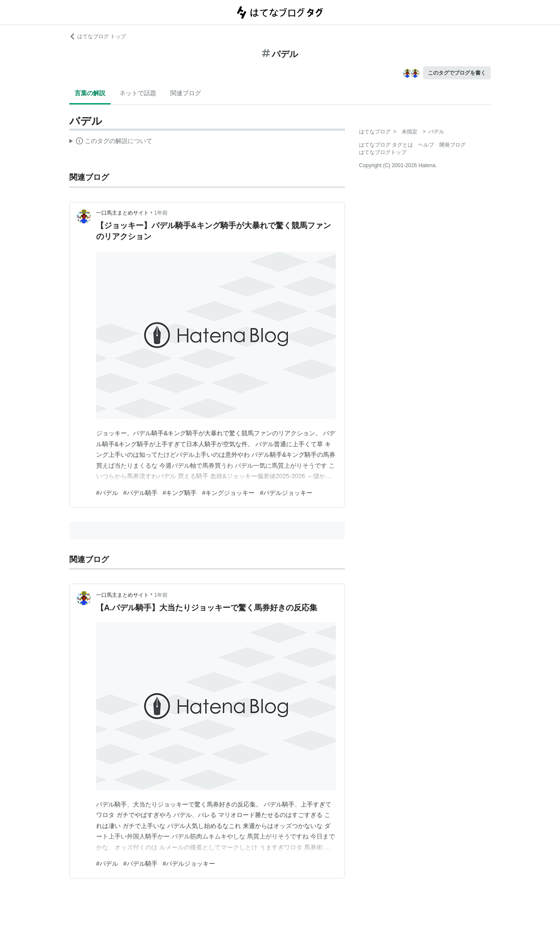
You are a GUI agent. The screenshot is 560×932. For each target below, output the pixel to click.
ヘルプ (426, 145)
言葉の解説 (90, 93)
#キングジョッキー (228, 493)
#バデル (107, 493)
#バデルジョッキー (286, 493)
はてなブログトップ (383, 152)
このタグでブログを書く (457, 73)
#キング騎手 (180, 493)
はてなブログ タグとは (386, 145)
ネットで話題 (138, 93)
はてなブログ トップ (98, 36)
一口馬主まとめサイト (122, 213)
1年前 (161, 213)
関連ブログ (186, 93)
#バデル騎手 (140, 493)
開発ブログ (452, 145)
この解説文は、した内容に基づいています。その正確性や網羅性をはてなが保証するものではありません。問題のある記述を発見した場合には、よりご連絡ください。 (111, 142)
